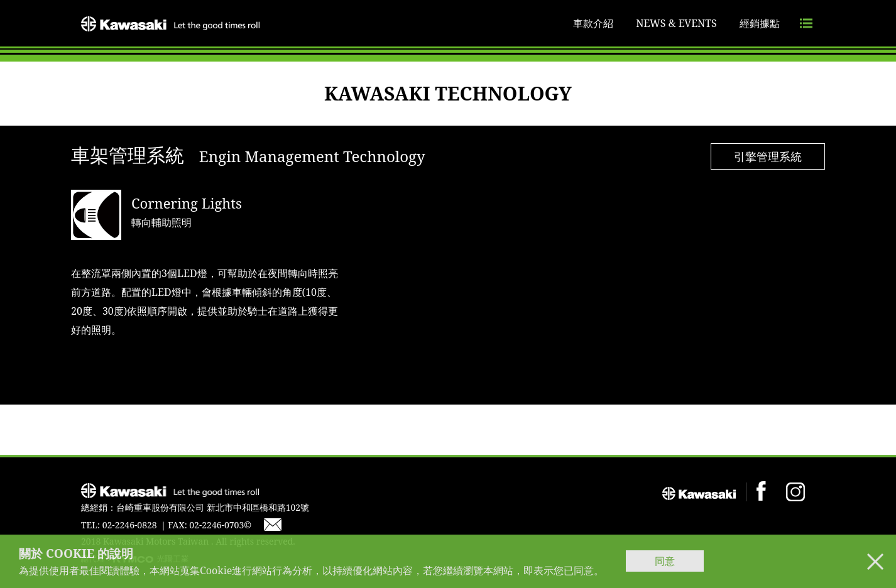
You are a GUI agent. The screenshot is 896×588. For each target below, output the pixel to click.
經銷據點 (760, 23)
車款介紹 (593, 23)
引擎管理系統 (768, 156)
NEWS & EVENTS (676, 23)
